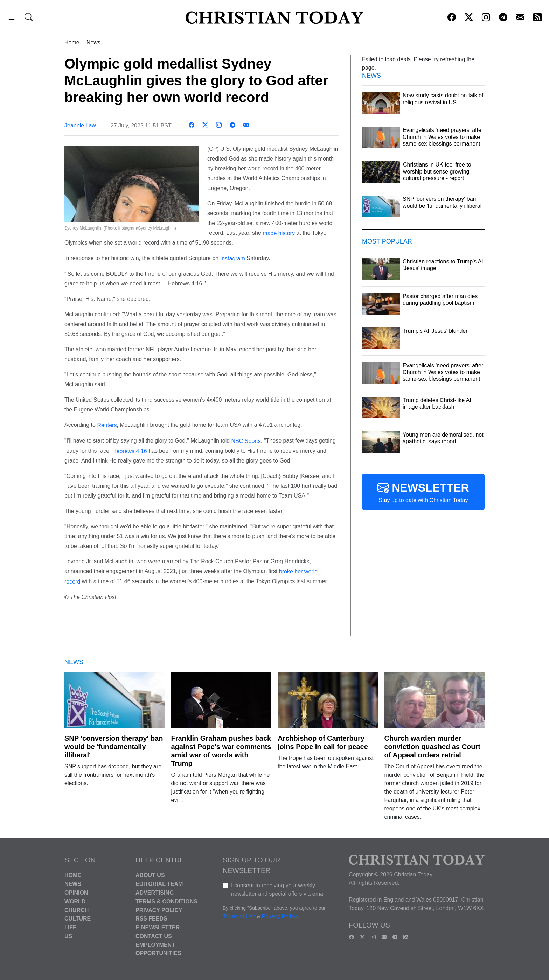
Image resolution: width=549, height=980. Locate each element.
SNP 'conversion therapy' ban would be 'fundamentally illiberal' (114, 747)
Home (72, 43)
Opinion (76, 893)
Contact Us (154, 936)
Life (71, 927)
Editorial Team (159, 884)
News (93, 43)
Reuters (107, 425)
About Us (150, 875)
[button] (12, 18)
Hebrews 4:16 (130, 451)
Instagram (233, 258)
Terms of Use (239, 917)
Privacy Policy (159, 910)
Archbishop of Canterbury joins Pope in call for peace (323, 742)
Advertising (155, 893)
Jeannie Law (80, 125)
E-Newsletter (158, 927)
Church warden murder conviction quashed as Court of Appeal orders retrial (432, 747)
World (75, 901)
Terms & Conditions (166, 901)
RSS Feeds (151, 919)
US (68, 936)
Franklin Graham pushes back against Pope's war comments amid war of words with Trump (221, 751)
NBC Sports (246, 441)
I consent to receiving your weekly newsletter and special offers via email (278, 890)
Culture (78, 919)
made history (279, 233)
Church (77, 910)
